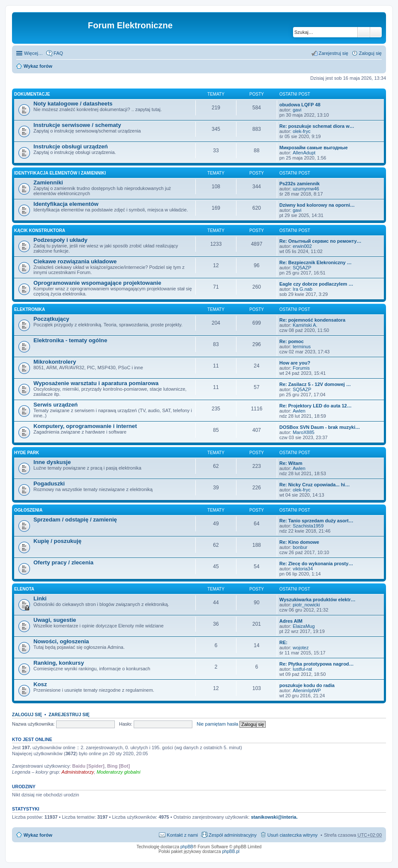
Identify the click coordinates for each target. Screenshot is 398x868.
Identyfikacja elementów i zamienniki (60, 173)
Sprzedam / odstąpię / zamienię (75, 520)
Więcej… (33, 53)
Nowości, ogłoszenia (61, 641)
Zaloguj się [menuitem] (370, 53)
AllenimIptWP (307, 690)
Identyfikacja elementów (66, 204)
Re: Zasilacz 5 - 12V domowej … (315, 384)
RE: (283, 642)
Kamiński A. (305, 325)
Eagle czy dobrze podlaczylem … (316, 284)
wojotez (301, 648)
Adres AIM (291, 621)
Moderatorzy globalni (119, 772)
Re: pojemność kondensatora (312, 320)
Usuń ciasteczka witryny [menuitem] (292, 835)
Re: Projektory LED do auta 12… (316, 406)
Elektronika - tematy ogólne (70, 340)
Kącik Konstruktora (40, 231)
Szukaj (364, 32)
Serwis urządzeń (55, 405)
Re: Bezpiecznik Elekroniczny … (316, 262)
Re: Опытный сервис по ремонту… (320, 241)
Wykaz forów (38, 66)
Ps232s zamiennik (299, 184)
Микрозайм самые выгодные (314, 148)
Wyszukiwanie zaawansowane (376, 32)
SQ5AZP (302, 268)
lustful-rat (302, 669)
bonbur (300, 547)
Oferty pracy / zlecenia (63, 562)
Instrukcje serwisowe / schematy (77, 125)
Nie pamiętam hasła (217, 724)
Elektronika (30, 309)
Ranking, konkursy (59, 663)
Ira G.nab (302, 289)
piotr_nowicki (306, 605)
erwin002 (302, 246)
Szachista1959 (308, 526)
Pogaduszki (49, 484)
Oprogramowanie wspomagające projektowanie (97, 283)
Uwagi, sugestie (55, 620)
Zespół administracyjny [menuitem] (233, 835)
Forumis (301, 368)
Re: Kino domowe (299, 542)
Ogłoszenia (28, 510)
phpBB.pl (231, 851)
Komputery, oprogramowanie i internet (85, 426)
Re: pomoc (292, 341)
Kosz (40, 684)
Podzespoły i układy (60, 240)
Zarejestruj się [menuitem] (334, 53)
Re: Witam (291, 463)
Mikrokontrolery (55, 362)
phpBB (187, 847)
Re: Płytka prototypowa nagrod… (317, 664)
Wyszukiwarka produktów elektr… (317, 600)
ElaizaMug (304, 626)
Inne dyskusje (52, 462)
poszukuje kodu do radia (307, 685)
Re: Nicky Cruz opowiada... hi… (314, 485)
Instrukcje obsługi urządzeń (71, 146)
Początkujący (51, 319)
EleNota (24, 589)
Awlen (299, 411)
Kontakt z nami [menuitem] (182, 835)
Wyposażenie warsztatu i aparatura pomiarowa (96, 383)
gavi (297, 110)
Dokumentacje (32, 94)
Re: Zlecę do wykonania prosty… (316, 564)
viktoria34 (303, 569)
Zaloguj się (27, 714)
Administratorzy (78, 772)
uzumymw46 (306, 189)
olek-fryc (302, 131)
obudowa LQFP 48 (300, 105)
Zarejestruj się (69, 714)
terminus (302, 347)
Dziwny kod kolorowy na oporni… (317, 205)
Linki (40, 598)
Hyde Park (27, 453)
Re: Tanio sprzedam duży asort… (316, 521)
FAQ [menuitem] (58, 53)
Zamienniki (48, 182)
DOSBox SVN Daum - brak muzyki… (320, 427)
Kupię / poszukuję (57, 541)
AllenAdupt (304, 153)
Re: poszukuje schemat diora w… (317, 126)
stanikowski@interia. (274, 817)
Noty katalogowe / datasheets (73, 104)
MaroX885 (304, 432)
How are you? (295, 363)
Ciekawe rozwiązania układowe (75, 261)
